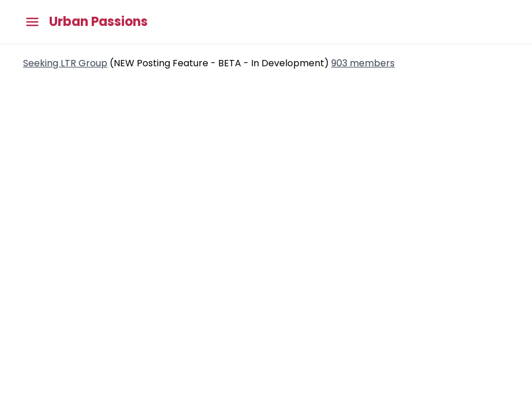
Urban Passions (98, 22)
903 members (363, 63)
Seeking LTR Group (65, 63)
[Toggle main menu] (32, 22)
